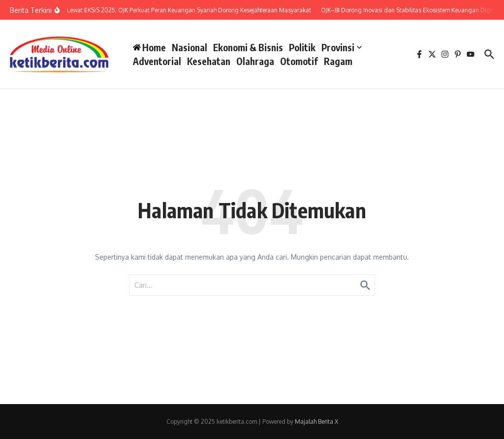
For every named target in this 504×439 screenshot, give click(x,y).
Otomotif (299, 61)
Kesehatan (209, 61)
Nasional (189, 47)
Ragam (338, 61)
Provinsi (342, 47)
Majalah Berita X (316, 422)
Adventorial (157, 61)
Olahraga (255, 61)
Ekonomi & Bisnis (248, 47)
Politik (302, 47)
